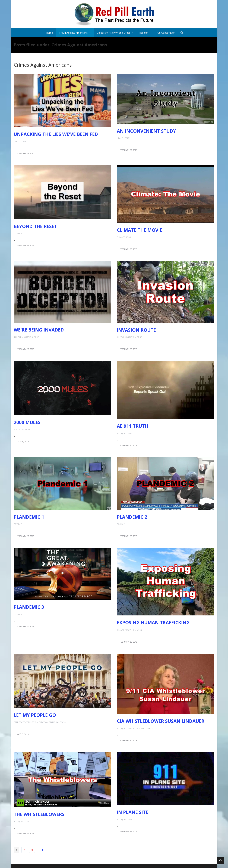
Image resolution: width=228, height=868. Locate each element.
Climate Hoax (124, 236)
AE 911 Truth (132, 425)
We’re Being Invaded (39, 329)
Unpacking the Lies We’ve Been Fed (56, 133)
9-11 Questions (124, 432)
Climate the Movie (140, 229)
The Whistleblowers (39, 813)
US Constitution (166, 31)
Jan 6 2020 (61, 721)
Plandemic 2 (132, 516)
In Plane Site (132, 811)
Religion (145, 31)
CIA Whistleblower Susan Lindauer (161, 720)
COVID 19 (18, 232)
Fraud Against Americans (75, 31)
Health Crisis (20, 140)
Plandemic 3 (29, 606)
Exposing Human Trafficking (153, 621)
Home (49, 31)
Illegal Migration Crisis (26, 336)
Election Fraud (22, 428)
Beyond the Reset (35, 225)
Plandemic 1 (29, 516)
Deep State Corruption (26, 721)
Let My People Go (35, 714)
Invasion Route (136, 329)
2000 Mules (27, 421)
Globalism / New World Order (115, 31)
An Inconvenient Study (146, 130)
